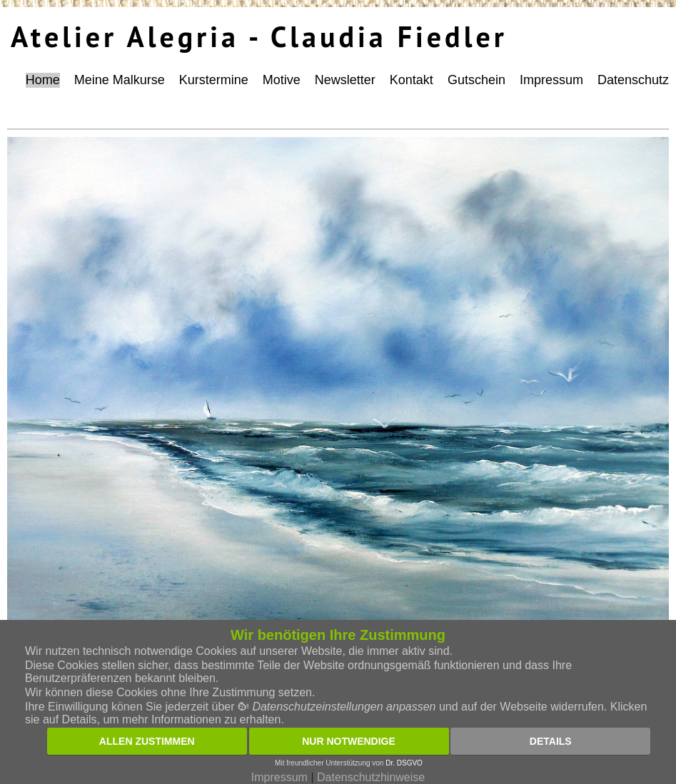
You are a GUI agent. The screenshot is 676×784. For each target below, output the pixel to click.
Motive (282, 80)
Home (43, 80)
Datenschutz (633, 80)
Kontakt (412, 80)
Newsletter (345, 80)
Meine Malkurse (120, 80)
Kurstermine (214, 80)
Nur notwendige (349, 741)
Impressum (551, 80)
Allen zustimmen (147, 741)
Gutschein (476, 80)
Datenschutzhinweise (371, 777)
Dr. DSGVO (404, 763)
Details (551, 741)
